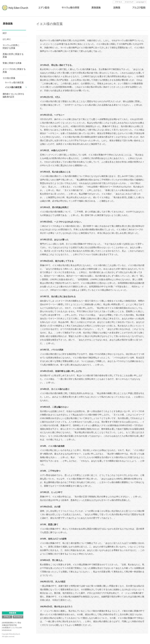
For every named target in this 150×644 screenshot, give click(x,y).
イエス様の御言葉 (13, 87)
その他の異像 (9, 78)
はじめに (7, 39)
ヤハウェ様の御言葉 (14, 83)
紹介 (5, 33)
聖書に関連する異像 (12, 63)
